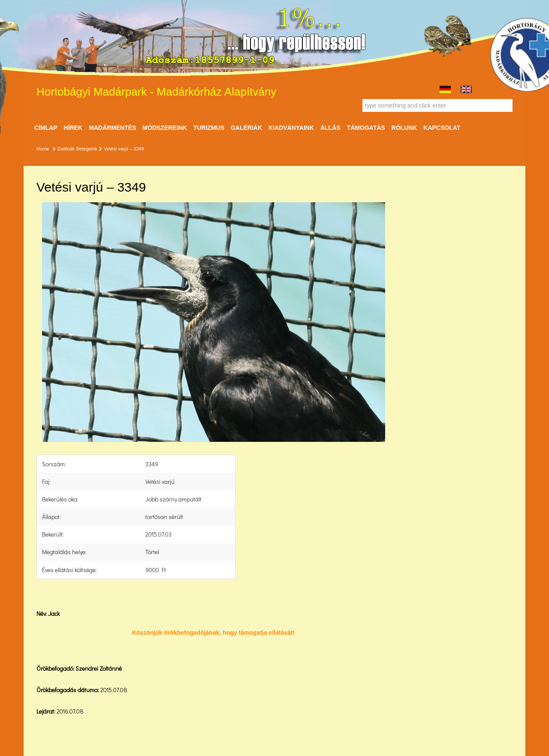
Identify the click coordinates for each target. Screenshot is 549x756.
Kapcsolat (442, 128)
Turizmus (209, 128)
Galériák (246, 128)
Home (43, 149)
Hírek (73, 128)
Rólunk (404, 128)
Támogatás (366, 128)
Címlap (46, 128)
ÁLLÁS (330, 128)
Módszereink (164, 128)
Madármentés (112, 128)
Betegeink (87, 149)
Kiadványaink (291, 128)
